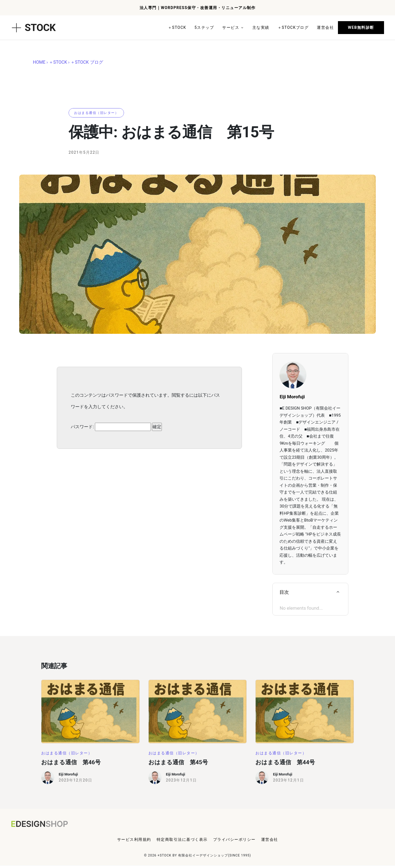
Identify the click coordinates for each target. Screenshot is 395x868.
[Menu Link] (134, 841)
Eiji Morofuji (68, 774)
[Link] (177, 28)
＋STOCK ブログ (87, 62)
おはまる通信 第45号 (178, 762)
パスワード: (111, 427)
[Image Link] (90, 712)
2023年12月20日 (75, 780)
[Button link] (361, 28)
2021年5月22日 (84, 152)
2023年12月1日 (181, 780)
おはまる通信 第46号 (71, 762)
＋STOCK (58, 62)
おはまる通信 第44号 (285, 762)
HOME (39, 62)
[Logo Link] (45, 824)
